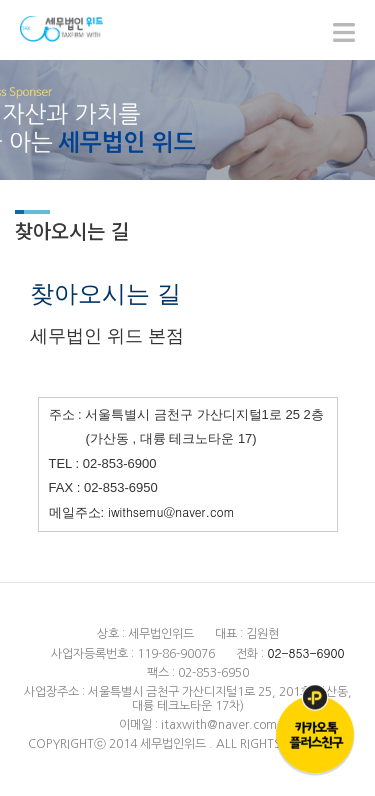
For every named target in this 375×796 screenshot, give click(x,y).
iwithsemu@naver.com (169, 511)
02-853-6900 (305, 652)
